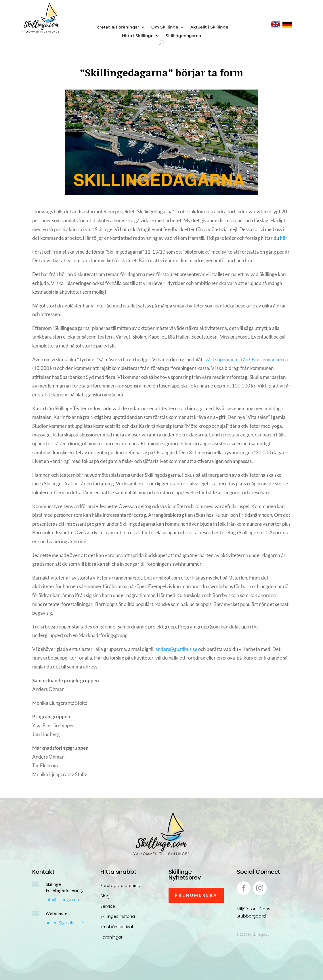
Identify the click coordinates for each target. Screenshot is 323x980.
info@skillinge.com (63, 900)
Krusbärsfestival (117, 927)
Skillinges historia (118, 916)
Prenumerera (196, 895)
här (284, 238)
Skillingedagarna (183, 36)
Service (108, 906)
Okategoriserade (192, 86)
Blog (105, 896)
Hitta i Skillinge (138, 36)
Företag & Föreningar (117, 27)
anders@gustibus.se (176, 649)
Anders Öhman (135, 86)
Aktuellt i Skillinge (209, 27)
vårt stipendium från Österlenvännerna (247, 359)
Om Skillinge (165, 27)
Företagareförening (120, 886)
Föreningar (111, 937)
